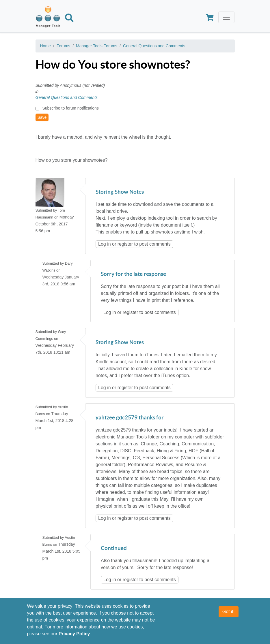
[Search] (69, 19)
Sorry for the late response (133, 274)
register (125, 244)
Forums (63, 46)
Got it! (229, 612)
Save (42, 117)
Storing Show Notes (120, 192)
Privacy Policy (74, 634)
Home (45, 46)
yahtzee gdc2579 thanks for (130, 418)
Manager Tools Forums (97, 46)
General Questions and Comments (154, 46)
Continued (114, 548)
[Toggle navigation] (226, 17)
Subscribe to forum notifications (70, 108)
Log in (105, 244)
